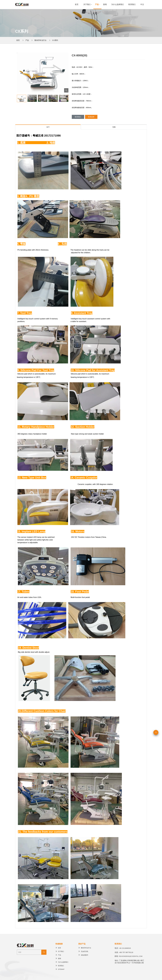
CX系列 (55, 40)
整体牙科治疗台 (40, 40)
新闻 (105, 4)
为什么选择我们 (118, 4)
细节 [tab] (48, 127)
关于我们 (87, 4)
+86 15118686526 (125, 948)
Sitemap (60, 969)
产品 (97, 4)
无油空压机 (83, 951)
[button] (65, 72)
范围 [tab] (114, 127)
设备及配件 (83, 955)
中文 (142, 4)
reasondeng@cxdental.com (131, 956)
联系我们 (132, 4)
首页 (77, 4)
